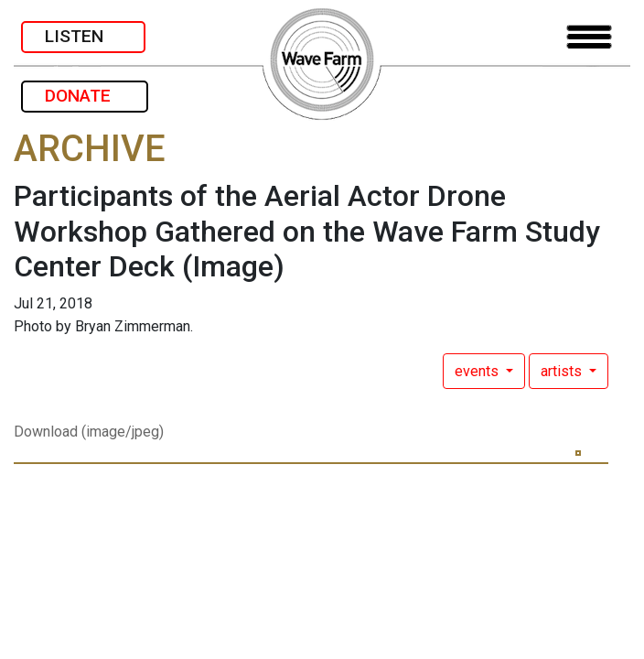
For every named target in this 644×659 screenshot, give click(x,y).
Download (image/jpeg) (89, 432)
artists (563, 371)
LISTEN (83, 36)
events (478, 371)
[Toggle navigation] (589, 37)
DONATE (85, 96)
